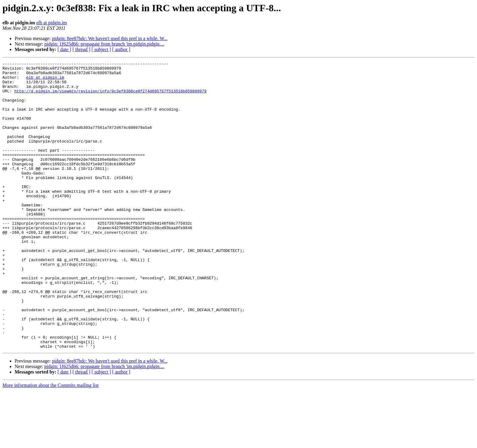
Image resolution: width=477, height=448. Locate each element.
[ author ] (121, 49)
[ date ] (64, 49)
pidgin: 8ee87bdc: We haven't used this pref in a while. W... (110, 38)
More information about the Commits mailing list (50, 443)
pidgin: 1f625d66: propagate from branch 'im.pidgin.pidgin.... (104, 44)
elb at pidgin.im (52, 23)
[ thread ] (81, 49)
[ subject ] (101, 49)
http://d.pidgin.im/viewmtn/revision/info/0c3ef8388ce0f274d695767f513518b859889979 (110, 97)
